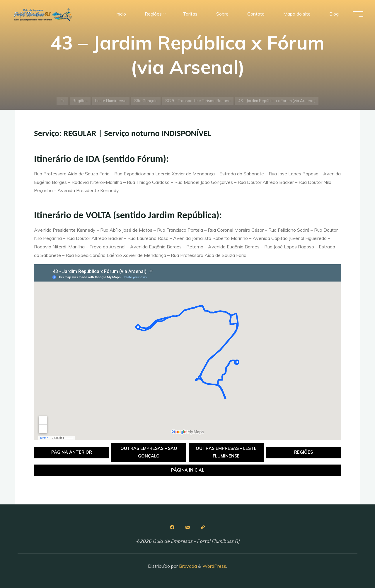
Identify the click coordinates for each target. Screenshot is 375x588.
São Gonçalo (146, 101)
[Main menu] (358, 14)
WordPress (214, 566)
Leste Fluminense (111, 101)
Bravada (187, 566)
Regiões (80, 101)
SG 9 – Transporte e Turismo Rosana (198, 101)
